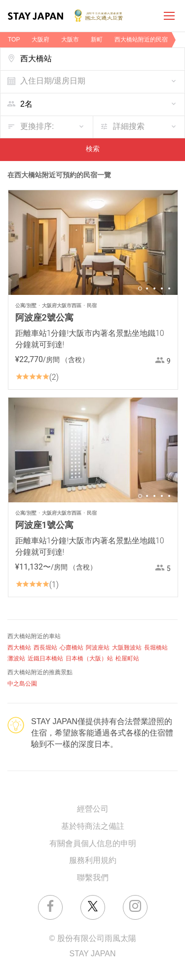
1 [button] (140, 288)
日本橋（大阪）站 (89, 659)
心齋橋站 (72, 648)
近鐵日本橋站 (45, 659)
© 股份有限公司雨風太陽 (92, 939)
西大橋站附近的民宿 (141, 40)
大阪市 (70, 40)
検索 (93, 149)
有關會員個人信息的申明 (93, 844)
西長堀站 (45, 648)
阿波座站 (98, 648)
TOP (14, 40)
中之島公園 (22, 684)
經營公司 (93, 809)
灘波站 (16, 659)
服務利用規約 (93, 861)
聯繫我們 (93, 878)
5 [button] (169, 288)
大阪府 (40, 40)
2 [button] (147, 288)
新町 (97, 40)
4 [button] (162, 288)
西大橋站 (19, 648)
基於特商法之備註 (93, 827)
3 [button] (154, 288)
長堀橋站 (156, 648)
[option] (93, 243)
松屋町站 (127, 659)
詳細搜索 (129, 127)
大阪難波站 (127, 648)
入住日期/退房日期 (53, 81)
